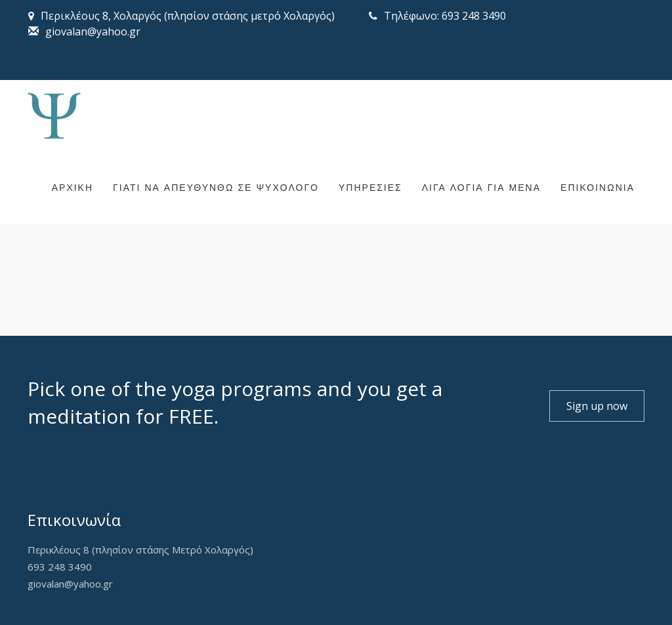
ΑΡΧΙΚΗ (73, 188)
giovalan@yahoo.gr (70, 584)
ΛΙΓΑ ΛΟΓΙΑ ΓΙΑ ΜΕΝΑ (481, 188)
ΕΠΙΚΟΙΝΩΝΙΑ (598, 188)
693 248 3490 (60, 567)
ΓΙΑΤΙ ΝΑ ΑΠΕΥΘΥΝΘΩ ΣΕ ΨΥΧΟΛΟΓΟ (216, 188)
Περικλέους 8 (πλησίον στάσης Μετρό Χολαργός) (140, 550)
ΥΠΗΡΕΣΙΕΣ (370, 188)
